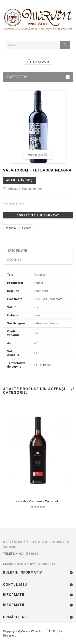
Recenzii (14, 260)
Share (26, 228)
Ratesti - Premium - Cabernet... (38, 501)
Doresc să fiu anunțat (38, 215)
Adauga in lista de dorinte (25, 189)
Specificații (17, 251)
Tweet (11, 228)
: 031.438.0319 (38, 556)
